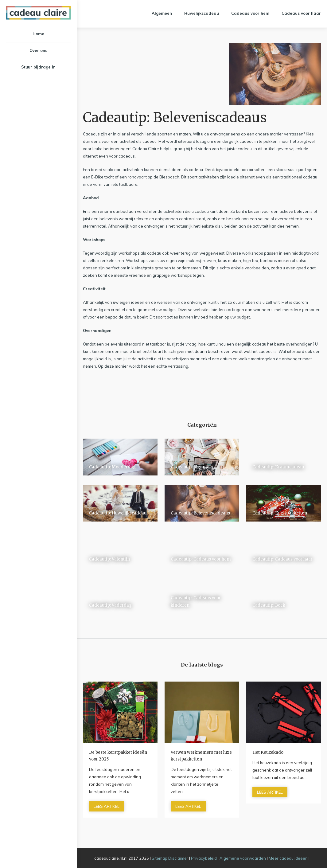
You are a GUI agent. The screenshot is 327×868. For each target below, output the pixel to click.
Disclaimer (178, 858)
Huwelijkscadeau (202, 13)
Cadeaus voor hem (250, 13)
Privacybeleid (204, 858)
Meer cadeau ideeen (288, 858)
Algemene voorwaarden (243, 858)
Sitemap (160, 858)
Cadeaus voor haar (301, 13)
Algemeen (162, 13)
